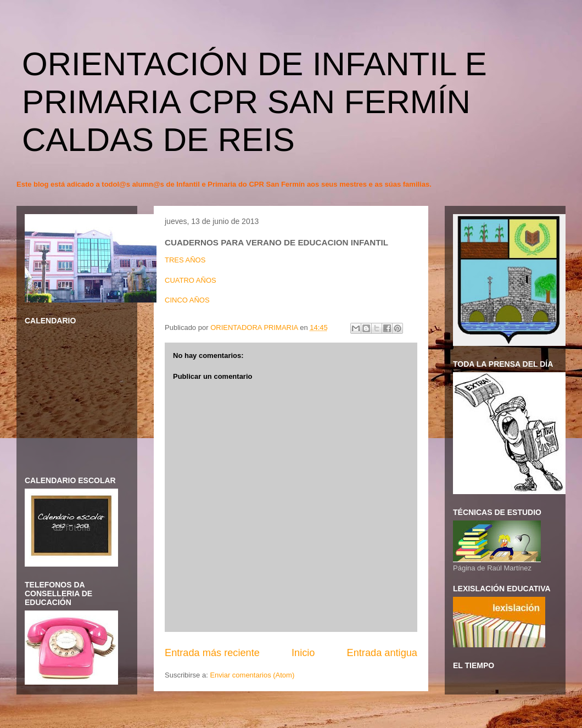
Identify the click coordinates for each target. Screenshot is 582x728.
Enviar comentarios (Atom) (252, 675)
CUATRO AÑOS (191, 280)
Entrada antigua (382, 653)
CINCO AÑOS (187, 300)
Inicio (303, 653)
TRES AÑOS (185, 260)
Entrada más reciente (212, 653)
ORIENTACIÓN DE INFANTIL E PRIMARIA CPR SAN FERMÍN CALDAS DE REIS (254, 102)
